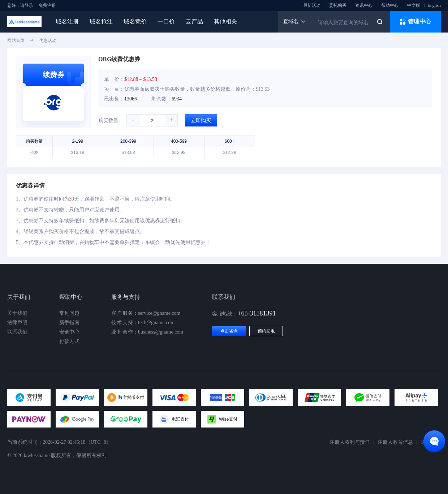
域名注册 (67, 22)
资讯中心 (364, 5)
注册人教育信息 (395, 442)
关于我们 (17, 313)
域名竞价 (135, 22)
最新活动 (312, 5)
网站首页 (16, 40)
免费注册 (47, 5)
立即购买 (201, 120)
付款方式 (69, 341)
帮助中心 (390, 5)
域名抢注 (101, 22)
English (434, 5)
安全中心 (69, 332)
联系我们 (17, 332)
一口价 (166, 22)
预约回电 (266, 331)
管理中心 (415, 22)
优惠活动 (48, 40)
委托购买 (338, 5)
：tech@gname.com (143, 323)
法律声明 (17, 323)
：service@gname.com (146, 313)
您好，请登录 (20, 5)
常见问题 (69, 313)
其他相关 (225, 22)
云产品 (194, 22)
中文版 (414, 5)
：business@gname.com (147, 332)
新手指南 (69, 323)
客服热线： (244, 314)
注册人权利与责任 (350, 442)
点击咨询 (229, 331)
